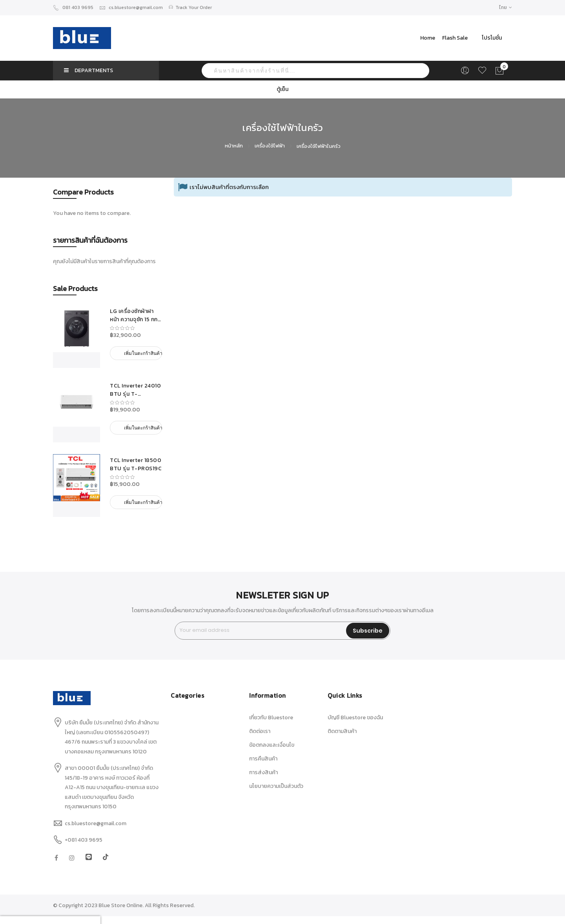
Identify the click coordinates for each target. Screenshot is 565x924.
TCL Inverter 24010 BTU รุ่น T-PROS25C (135, 390)
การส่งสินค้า (263, 772)
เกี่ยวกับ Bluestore (271, 718)
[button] (506, 8)
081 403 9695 (73, 7)
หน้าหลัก (234, 146)
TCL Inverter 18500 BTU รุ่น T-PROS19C (136, 464)
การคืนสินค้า (263, 759)
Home (428, 38)
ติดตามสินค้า (342, 731)
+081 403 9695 (84, 840)
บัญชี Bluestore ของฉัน (355, 718)
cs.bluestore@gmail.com (131, 7)
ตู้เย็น (282, 89)
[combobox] (315, 71)
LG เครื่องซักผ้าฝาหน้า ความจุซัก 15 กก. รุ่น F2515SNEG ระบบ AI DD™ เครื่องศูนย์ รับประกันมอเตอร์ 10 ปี (136, 315)
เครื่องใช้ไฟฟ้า (270, 146)
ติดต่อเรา (260, 731)
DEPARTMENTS (88, 70)
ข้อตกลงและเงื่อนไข (272, 745)
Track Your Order (190, 7)
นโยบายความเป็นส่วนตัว (276, 786)
